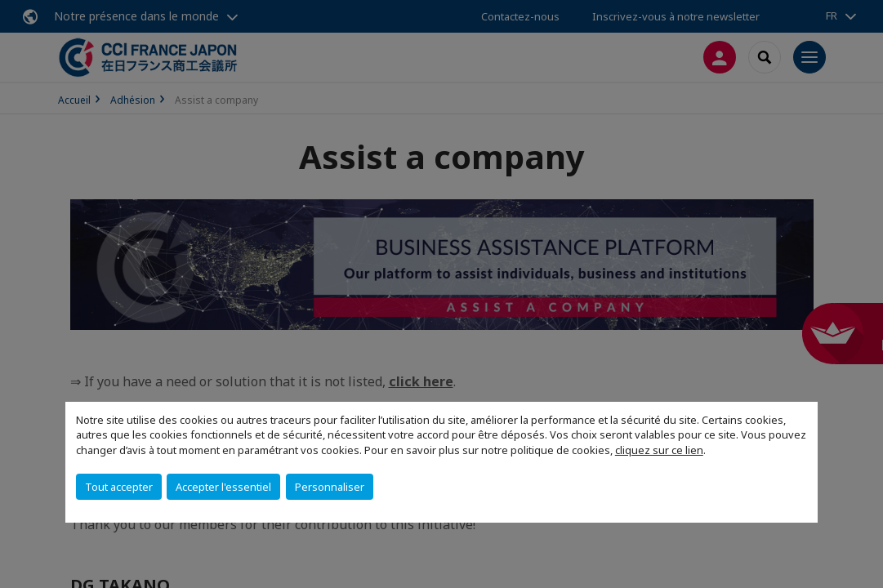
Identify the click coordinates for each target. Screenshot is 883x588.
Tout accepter (119, 487)
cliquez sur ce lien (659, 450)
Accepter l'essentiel (223, 487)
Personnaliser (330, 487)
